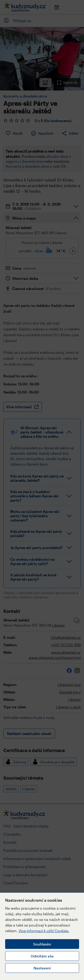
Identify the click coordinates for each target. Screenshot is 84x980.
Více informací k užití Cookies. (44, 931)
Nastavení (42, 968)
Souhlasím (42, 944)
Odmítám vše (42, 956)
